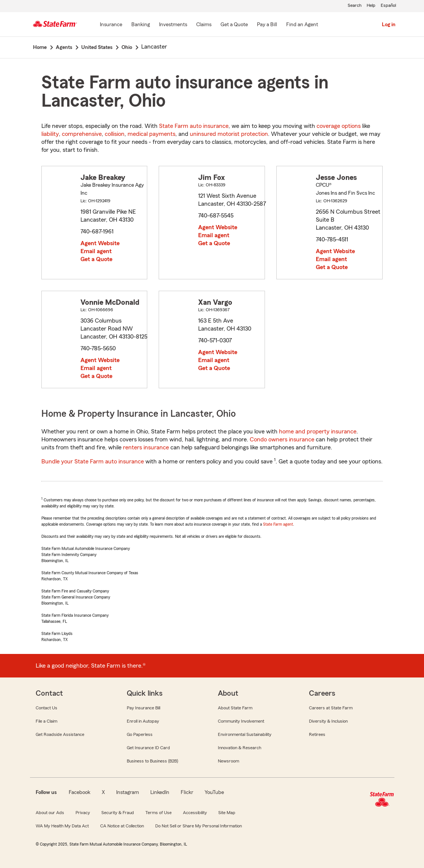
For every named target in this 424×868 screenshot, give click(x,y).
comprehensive (82, 134)
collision (115, 134)
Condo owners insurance (282, 440)
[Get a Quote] (234, 25)
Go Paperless (140, 734)
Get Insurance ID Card (148, 748)
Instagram (128, 792)
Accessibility (195, 813)
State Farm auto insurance (194, 126)
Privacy (83, 813)
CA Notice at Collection (122, 826)
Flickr (187, 792)
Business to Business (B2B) (152, 761)
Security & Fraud (118, 813)
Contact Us (46, 708)
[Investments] (173, 25)
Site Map (227, 813)
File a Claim (46, 721)
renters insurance (146, 447)
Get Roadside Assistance (60, 734)
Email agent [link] (96, 251)
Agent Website (100, 243)
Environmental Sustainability (245, 734)
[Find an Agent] (302, 25)
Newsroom (229, 761)
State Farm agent (278, 524)
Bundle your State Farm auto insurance (93, 462)
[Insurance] (111, 25)
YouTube (214, 792)
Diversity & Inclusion (328, 721)
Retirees (317, 734)
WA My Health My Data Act (62, 826)
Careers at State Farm (331, 708)
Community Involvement (241, 721)
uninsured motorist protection (229, 134)
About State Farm (235, 708)
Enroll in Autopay (143, 721)
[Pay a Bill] (267, 25)
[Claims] (204, 25)
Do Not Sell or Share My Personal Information (199, 826)
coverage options (339, 126)
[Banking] (141, 25)
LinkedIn (160, 792)
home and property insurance (318, 432)
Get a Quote (96, 259)
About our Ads (50, 813)
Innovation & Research (240, 748)
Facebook (80, 792)
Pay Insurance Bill (143, 708)
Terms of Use (158, 813)
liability (50, 134)
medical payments (151, 134)
